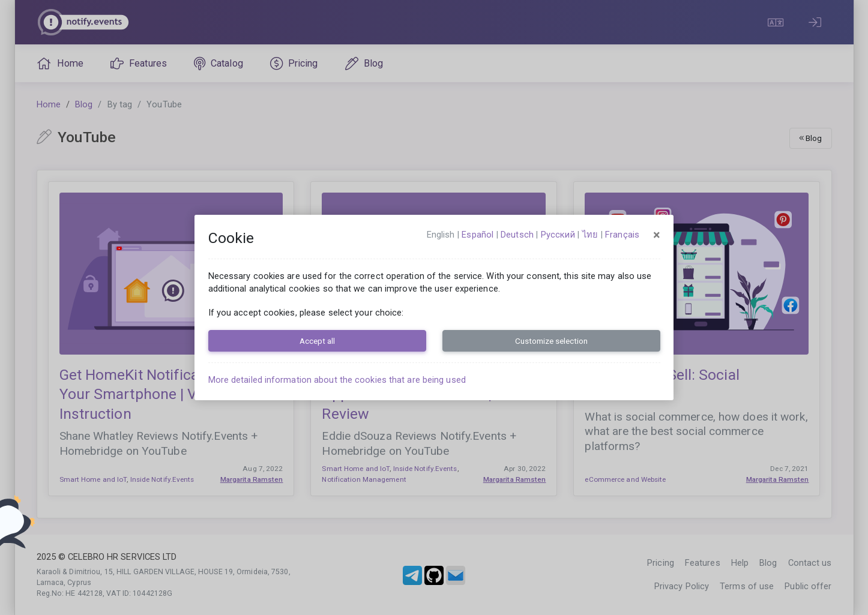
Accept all (317, 341)
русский (558, 235)
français (622, 235)
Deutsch (517, 235)
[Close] (657, 235)
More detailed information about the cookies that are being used (337, 380)
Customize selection (551, 341)
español (478, 235)
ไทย (590, 235)
